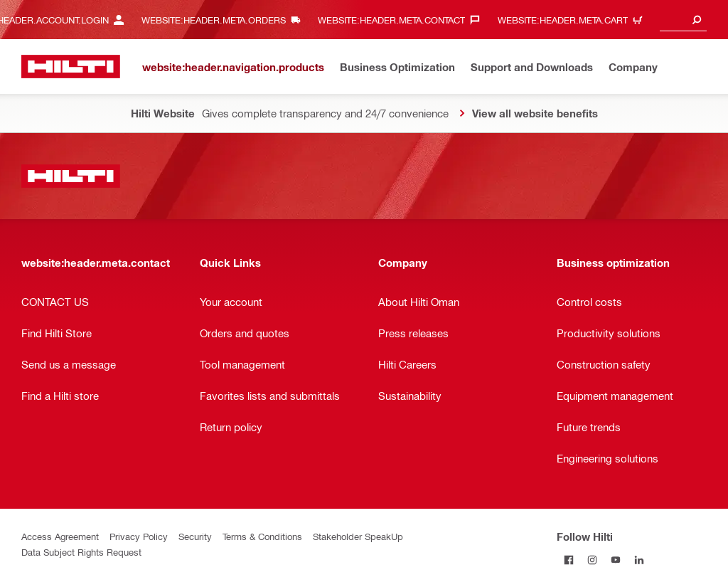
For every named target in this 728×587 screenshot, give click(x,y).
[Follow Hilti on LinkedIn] (639, 560)
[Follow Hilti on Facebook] (568, 560)
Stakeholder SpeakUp (358, 536)
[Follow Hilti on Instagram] (592, 560)
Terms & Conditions (262, 536)
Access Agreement (60, 536)
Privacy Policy (139, 536)
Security (195, 536)
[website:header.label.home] (71, 67)
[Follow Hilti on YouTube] (615, 560)
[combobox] (683, 20)
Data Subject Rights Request (81, 552)
